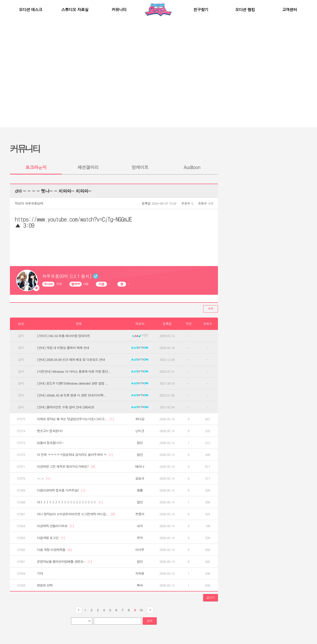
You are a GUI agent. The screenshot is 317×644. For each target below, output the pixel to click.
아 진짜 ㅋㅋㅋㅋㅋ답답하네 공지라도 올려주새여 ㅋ (75, 455)
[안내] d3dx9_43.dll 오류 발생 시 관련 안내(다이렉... (72, 395)
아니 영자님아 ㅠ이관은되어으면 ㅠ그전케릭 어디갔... (76, 514)
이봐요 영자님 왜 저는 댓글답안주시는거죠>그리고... (75, 419)
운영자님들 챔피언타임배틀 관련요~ (64, 562)
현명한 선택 (45, 585)
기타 (40, 573)
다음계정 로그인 (51, 538)
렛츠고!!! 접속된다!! (50, 431)
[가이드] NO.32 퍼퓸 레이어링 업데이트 (63, 336)
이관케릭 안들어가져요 (55, 526)
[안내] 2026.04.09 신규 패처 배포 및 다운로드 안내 (71, 360)
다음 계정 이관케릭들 (54, 550)
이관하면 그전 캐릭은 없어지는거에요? (66, 467)
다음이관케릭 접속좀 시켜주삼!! (61, 490)
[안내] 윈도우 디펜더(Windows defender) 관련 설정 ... (72, 383)
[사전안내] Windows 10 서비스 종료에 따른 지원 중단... (74, 372)
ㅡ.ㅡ (44, 478)
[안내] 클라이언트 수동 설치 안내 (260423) (66, 407)
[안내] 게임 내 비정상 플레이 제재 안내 (63, 348)
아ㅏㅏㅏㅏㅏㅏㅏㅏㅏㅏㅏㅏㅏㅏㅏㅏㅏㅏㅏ (70, 502)
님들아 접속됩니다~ (50, 443)
